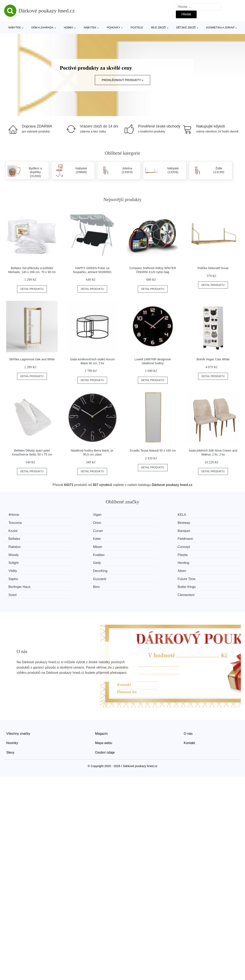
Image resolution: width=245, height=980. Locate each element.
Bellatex (76, 530)
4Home (15, 515)
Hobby (69, 27)
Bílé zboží (158, 27)
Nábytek (15, 27)
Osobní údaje (105, 727)
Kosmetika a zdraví (220, 27)
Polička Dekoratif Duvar (213, 268)
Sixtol (135, 569)
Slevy (10, 727)
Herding (15, 554)
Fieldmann (199, 530)
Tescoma (198, 515)
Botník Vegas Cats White (213, 359)
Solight (136, 546)
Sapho (14, 562)
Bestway (76, 523)
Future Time (140, 562)
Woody (197, 538)
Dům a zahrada (42, 27)
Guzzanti (77, 562)
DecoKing (138, 554)
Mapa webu (104, 717)
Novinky (12, 717)
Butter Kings (79, 569)
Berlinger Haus (203, 562)
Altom (196, 554)
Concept (137, 538)
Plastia (75, 546)
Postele (137, 27)
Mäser (75, 538)
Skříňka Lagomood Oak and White (32, 359)
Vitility (75, 554)
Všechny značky (18, 708)
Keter (135, 530)
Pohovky (113, 27)
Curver (197, 523)
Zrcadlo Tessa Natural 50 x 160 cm (153, 451)
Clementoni (200, 569)
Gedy (196, 546)
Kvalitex (15, 546)
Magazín (101, 708)
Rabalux (15, 538)
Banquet (16, 530)
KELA (135, 515)
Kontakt (189, 717)
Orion (13, 523)
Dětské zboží (186, 27)
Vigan (74, 515)
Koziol (135, 523)
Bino (13, 569)
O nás (188, 708)
